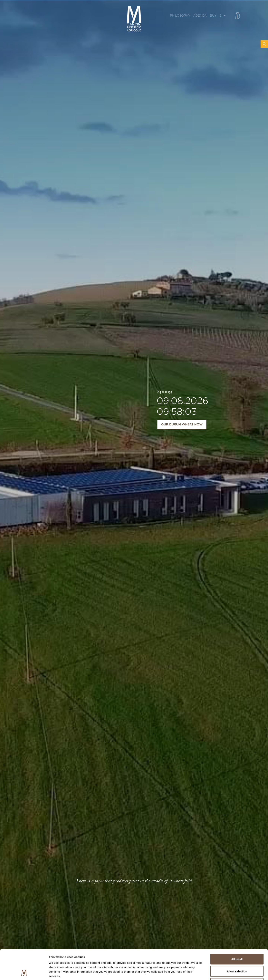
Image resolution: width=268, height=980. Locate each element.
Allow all (237, 931)
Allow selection (237, 943)
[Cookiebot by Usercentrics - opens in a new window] (24, 973)
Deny (237, 956)
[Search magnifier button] (264, 44)
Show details (195, 973)
